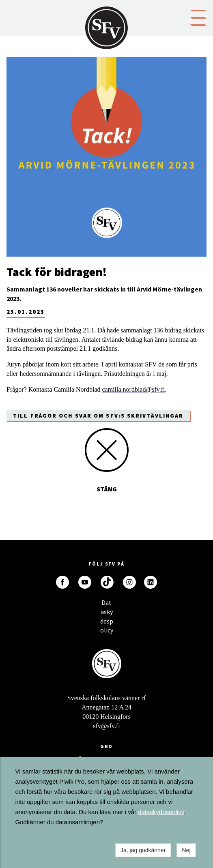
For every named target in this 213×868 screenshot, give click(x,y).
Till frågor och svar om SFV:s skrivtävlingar (98, 416)
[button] (198, 17)
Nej (186, 850)
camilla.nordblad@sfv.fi (134, 389)
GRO (107, 746)
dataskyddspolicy (161, 812)
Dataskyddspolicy (107, 605)
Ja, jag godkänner (143, 850)
